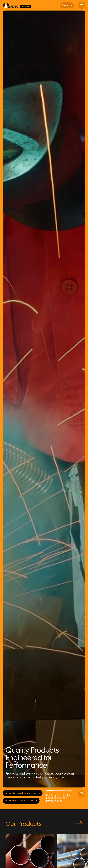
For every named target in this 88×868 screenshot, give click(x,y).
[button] (9, 399)
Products (67, 5)
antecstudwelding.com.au (23, 793)
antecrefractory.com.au (21, 800)
